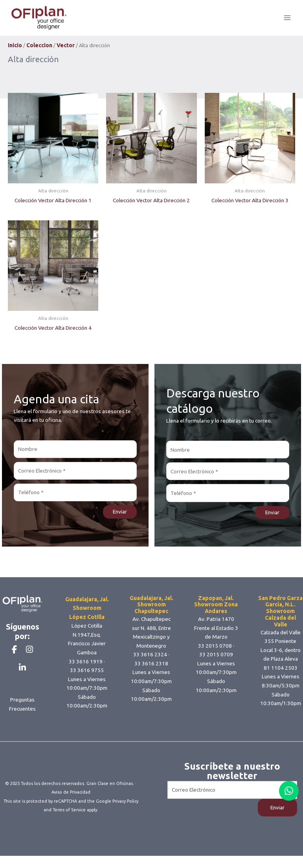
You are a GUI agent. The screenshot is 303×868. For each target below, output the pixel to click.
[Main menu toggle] (287, 21)
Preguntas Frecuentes (22, 724)
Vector (66, 52)
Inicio (15, 52)
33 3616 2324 (150, 661)
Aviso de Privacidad (71, 805)
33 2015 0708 (215, 652)
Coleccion (39, 52)
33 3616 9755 (87, 677)
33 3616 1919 (86, 668)
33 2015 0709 (216, 661)
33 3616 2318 (151, 670)
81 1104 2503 (281, 674)
